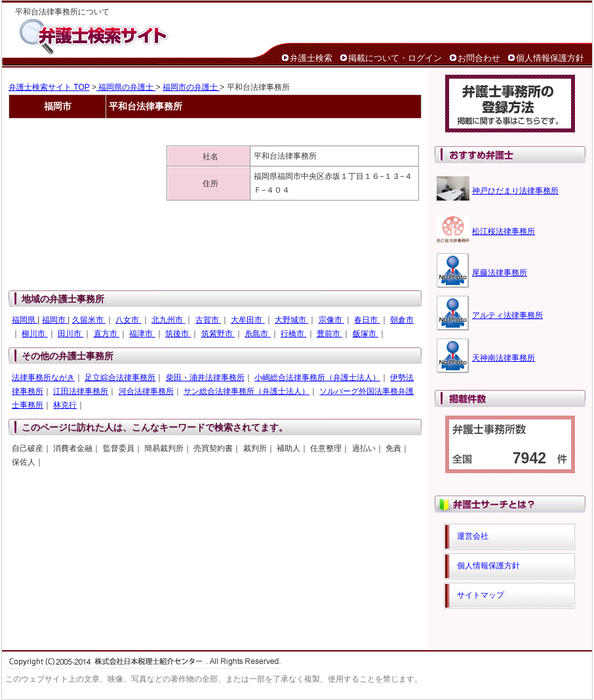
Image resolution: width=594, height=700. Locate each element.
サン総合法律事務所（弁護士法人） (247, 391)
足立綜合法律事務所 (120, 378)
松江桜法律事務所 (504, 231)
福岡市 (55, 320)
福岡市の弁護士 (191, 87)
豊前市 (329, 334)
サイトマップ (481, 595)
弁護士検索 (311, 58)
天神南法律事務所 (504, 358)
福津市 (142, 334)
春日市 (367, 320)
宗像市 (331, 320)
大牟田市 (247, 320)
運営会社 (473, 536)
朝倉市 (402, 320)
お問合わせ (479, 58)
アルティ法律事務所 (507, 315)
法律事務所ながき (43, 378)
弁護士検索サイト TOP (49, 87)
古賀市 (208, 320)
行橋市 (293, 334)
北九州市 (168, 320)
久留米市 (89, 320)
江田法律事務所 (81, 391)
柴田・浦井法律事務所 (205, 378)
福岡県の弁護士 (126, 87)
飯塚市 (366, 334)
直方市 (107, 334)
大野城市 (291, 320)
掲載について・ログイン (395, 58)
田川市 (70, 334)
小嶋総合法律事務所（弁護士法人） (317, 378)
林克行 (65, 405)
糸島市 (257, 334)
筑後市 (178, 334)
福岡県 (25, 320)
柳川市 (34, 334)
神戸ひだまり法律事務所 (515, 191)
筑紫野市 (218, 334)
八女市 (128, 320)
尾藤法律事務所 (500, 273)
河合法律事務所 (146, 391)
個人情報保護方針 (550, 58)
